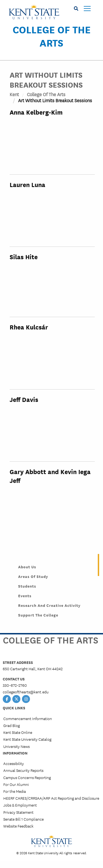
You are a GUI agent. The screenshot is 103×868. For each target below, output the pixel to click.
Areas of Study (33, 576)
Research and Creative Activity (49, 605)
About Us (27, 567)
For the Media (15, 791)
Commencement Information (28, 718)
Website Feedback (18, 826)
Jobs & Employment (20, 805)
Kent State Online (18, 732)
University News (16, 746)
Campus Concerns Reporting (27, 777)
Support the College (38, 615)
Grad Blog (12, 725)
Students (27, 586)
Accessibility (14, 763)
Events (25, 596)
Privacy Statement (18, 812)
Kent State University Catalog (27, 739)
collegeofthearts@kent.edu (26, 692)
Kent (14, 94)
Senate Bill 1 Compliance (23, 819)
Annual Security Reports (23, 770)
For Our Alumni (16, 784)
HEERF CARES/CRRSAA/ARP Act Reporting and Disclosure (51, 798)
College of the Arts (52, 36)
